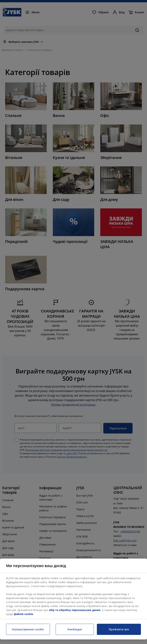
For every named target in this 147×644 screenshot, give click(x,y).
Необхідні (75, 629)
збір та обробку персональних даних (75, 610)
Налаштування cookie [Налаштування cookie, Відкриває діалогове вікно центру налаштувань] (28, 629)
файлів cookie (23, 614)
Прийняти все (119, 629)
